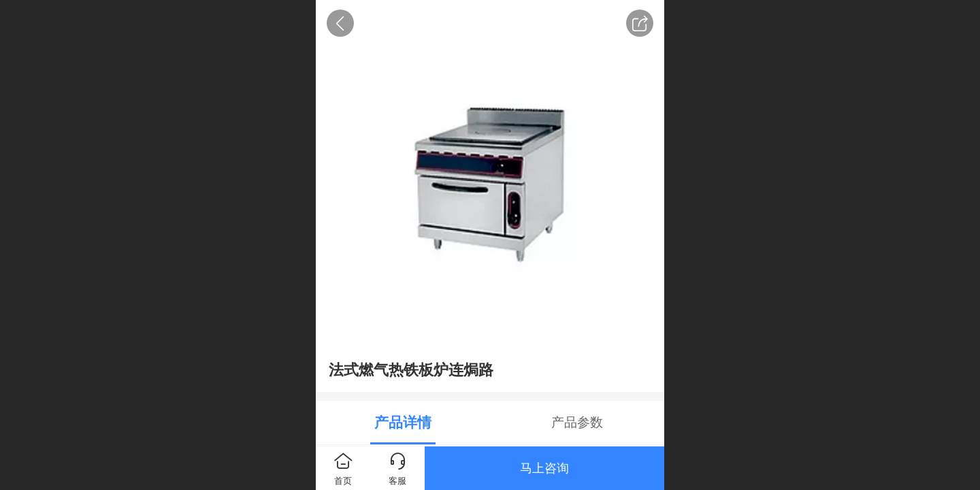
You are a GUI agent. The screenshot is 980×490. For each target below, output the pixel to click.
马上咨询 (544, 468)
